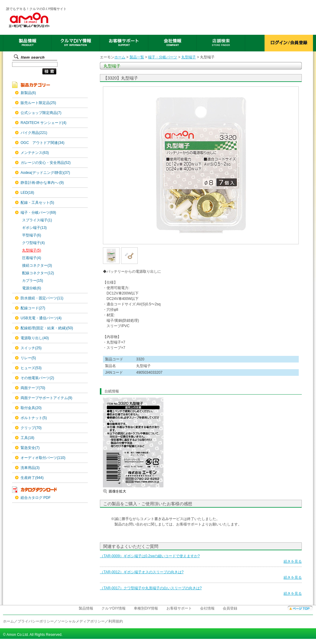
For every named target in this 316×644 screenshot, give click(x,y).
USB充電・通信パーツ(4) (41, 318)
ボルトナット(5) (34, 418)
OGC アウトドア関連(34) (43, 143)
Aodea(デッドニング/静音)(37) (45, 173)
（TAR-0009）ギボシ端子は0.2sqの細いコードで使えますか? (150, 556)
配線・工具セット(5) (37, 203)
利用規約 (116, 621)
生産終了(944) (32, 478)
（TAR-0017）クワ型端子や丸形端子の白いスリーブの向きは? (151, 588)
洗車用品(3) (30, 468)
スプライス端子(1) (37, 220)
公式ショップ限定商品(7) (41, 113)
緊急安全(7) (30, 448)
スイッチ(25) (31, 348)
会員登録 (230, 608)
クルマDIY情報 (114, 608)
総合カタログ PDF (36, 498)
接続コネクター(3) (37, 265)
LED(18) (27, 193)
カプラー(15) (33, 281)
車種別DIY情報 (146, 608)
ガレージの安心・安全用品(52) (46, 163)
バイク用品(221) (34, 133)
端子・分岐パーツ (163, 57)
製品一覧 (137, 57)
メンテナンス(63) (35, 153)
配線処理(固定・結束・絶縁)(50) (47, 328)
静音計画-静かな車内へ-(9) (42, 183)
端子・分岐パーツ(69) (38, 213)
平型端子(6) (32, 235)
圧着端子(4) (32, 258)
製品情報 (86, 608)
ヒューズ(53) (31, 368)
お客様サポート (179, 608)
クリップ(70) (31, 428)
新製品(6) (28, 93)
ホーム (120, 57)
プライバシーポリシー (36, 621)
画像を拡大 (121, 491)
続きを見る (293, 561)
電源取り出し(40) (35, 338)
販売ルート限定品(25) (38, 103)
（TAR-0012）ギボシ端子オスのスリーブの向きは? (142, 572)
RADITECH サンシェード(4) (43, 123)
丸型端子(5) (32, 250)
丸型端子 (189, 57)
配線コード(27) (33, 308)
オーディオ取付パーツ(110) (43, 458)
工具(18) (27, 438)
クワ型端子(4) (33, 243)
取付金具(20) (31, 408)
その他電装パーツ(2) (37, 378)
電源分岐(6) (32, 288)
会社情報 (207, 608)
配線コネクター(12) (38, 273)
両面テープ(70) (33, 388)
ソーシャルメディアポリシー (81, 621)
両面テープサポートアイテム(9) (46, 398)
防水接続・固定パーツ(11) (42, 298)
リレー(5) (28, 358)
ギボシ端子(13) (34, 228)
